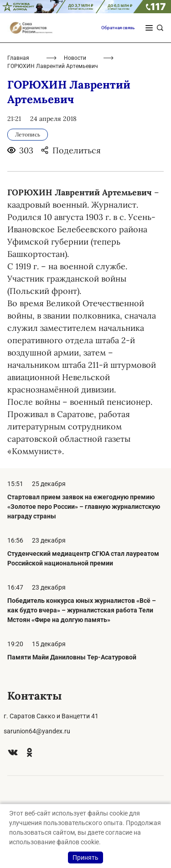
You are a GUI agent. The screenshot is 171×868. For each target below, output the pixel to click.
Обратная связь (118, 28)
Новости (75, 58)
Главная (18, 58)
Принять (85, 858)
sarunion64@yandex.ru (37, 731)
